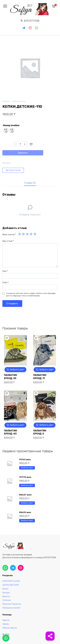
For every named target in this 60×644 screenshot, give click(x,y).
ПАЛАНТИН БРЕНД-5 (40, 432)
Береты (6, 596)
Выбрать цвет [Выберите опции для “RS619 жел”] (27, 520)
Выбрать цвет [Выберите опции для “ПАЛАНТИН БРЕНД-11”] (46, 370)
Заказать (23, 153)
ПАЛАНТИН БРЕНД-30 (10, 377)
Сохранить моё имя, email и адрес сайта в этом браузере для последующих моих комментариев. (31, 295)
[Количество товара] (20, 144)
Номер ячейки (11, 125)
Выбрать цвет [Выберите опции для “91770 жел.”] (27, 485)
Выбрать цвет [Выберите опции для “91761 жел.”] (27, 468)
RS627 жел (25, 495)
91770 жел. (25, 477)
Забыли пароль (10, 628)
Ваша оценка (9, 234)
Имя (5, 271)
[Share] (50, 636)
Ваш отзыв (8, 241)
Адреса (6, 620)
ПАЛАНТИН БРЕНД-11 (40, 377)
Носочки (7, 600)
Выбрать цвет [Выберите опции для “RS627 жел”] (27, 503)
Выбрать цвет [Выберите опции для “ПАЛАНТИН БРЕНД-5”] (46, 425)
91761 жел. (25, 460)
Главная (6, 101)
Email (6, 282)
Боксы (5, 589)
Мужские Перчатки (12, 604)
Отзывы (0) (30, 183)
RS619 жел (25, 512)
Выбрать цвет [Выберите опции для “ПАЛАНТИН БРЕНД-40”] (17, 425)
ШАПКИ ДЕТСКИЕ (11, 585)
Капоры (6, 593)
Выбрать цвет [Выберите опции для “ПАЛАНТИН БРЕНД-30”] (17, 370)
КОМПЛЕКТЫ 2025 (11, 581)
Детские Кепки (19, 101)
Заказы (6, 624)
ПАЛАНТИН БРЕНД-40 (10, 432)
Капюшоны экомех (11, 608)
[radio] (6, 130)
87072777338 (32, 21)
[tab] (30, 183)
